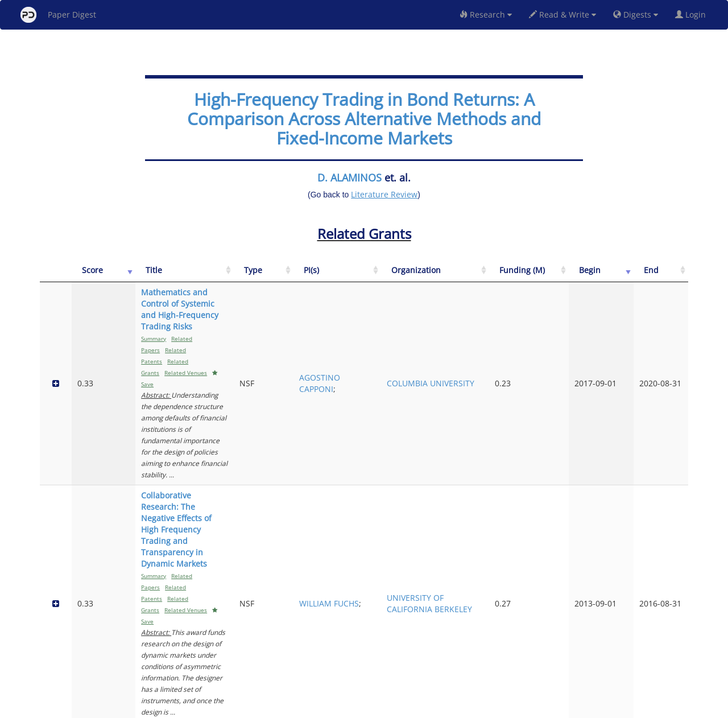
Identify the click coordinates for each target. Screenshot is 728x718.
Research (486, 15)
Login (693, 15)
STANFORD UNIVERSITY (517, 476)
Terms (369, 707)
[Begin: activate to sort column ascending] (632, 276)
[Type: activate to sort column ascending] (413, 276)
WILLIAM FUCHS (454, 399)
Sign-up (341, 707)
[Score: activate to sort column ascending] (81, 276)
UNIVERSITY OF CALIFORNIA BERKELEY (523, 399)
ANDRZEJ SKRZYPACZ (460, 476)
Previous (582, 661)
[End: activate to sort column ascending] (671, 276)
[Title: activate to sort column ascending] (248, 276)
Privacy (396, 707)
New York (456, 707)
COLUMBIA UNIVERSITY (517, 326)
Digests (636, 15)
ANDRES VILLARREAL (460, 549)
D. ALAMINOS (349, 178)
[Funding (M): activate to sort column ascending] (585, 276)
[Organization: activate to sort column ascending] (524, 276)
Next (671, 661)
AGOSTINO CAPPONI (458, 326)
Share (422, 707)
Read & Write (562, 15)
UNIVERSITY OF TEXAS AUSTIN (523, 549)
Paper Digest (58, 15)
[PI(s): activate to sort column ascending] (461, 276)
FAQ (317, 707)
